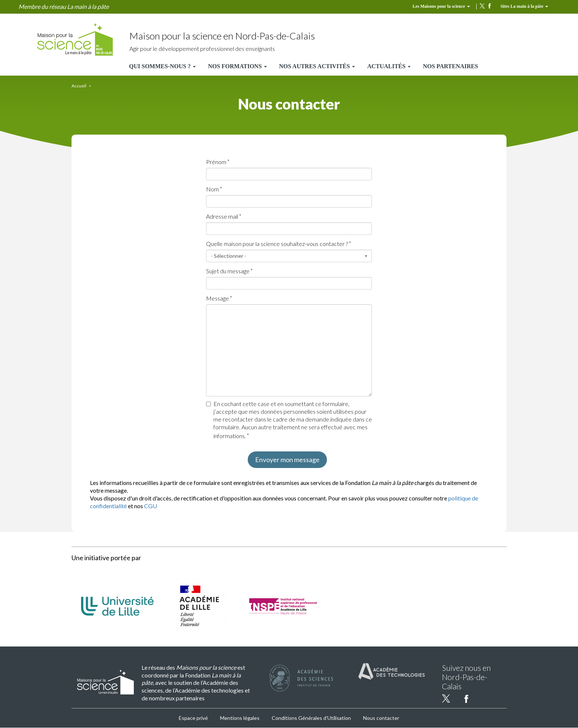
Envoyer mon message (287, 460)
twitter (482, 6)
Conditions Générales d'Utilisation (311, 718)
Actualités (389, 66)
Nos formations (237, 66)
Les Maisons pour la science (441, 6)
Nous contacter (381, 718)
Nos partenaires (450, 66)
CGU (151, 506)
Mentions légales (240, 718)
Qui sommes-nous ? (162, 66)
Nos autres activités (317, 66)
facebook (490, 6)
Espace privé (193, 718)
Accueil (79, 86)
